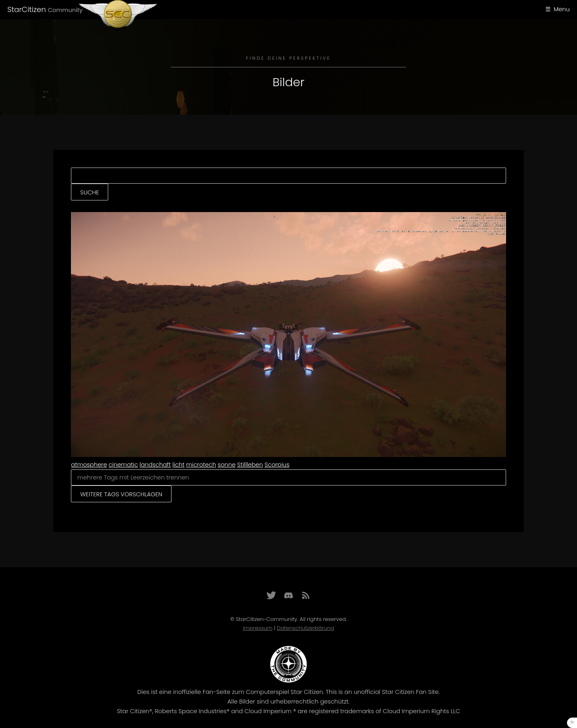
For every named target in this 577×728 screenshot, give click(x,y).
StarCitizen (45, 9)
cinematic (123, 465)
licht (178, 465)
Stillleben (250, 465)
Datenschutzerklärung (306, 628)
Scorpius (277, 465)
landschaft (155, 465)
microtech (201, 465)
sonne (227, 465)
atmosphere (89, 465)
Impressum (258, 628)
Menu (562, 9)
